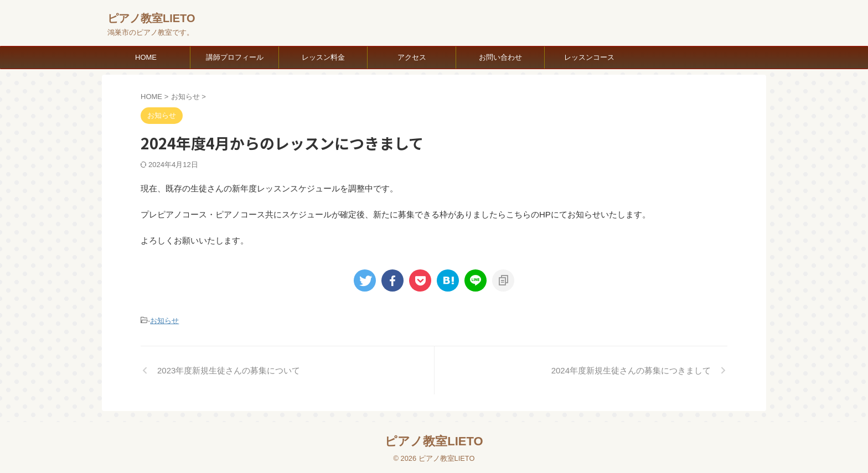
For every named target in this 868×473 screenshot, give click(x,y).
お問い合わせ (500, 57)
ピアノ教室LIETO (151, 18)
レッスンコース (589, 57)
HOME (146, 57)
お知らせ (164, 320)
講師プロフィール (235, 57)
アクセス (412, 57)
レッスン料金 (323, 57)
